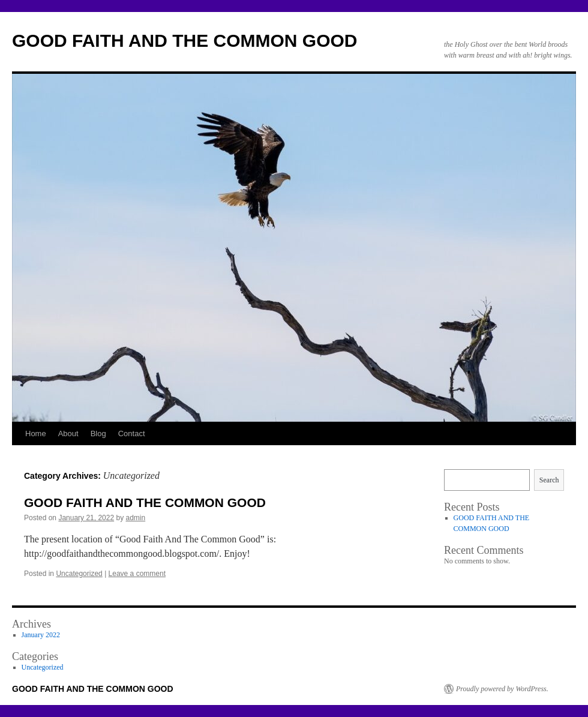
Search (549, 480)
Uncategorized (79, 574)
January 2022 (41, 635)
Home (36, 433)
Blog (98, 433)
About (68, 433)
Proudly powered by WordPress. (502, 689)
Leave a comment (137, 574)
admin (136, 518)
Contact (132, 433)
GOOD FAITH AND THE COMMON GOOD (185, 40)
